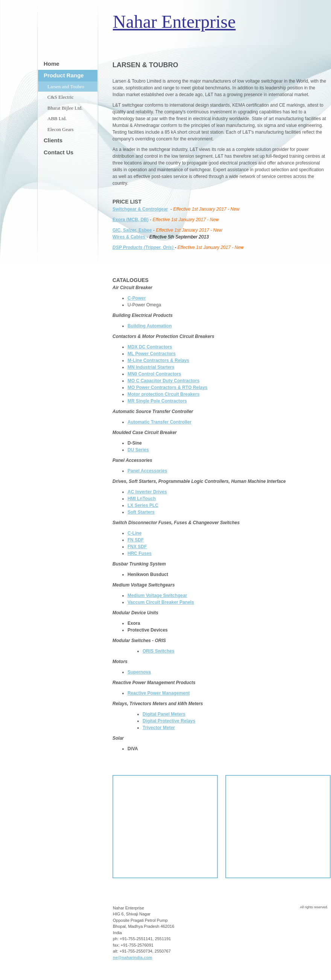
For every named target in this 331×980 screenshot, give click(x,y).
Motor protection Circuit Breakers (163, 394)
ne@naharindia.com (133, 957)
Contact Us (58, 152)
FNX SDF (137, 547)
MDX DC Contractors (150, 347)
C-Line (134, 533)
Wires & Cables (130, 237)
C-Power (137, 298)
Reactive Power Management (159, 693)
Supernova (139, 672)
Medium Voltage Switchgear (157, 596)
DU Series (138, 450)
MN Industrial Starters (151, 367)
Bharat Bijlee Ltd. (65, 108)
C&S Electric (61, 97)
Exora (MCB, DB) (131, 220)
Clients (53, 140)
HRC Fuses (140, 553)
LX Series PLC (143, 505)
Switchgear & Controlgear (140, 209)
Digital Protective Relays (169, 721)
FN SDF (136, 540)
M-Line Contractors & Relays (158, 360)
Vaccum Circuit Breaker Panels (161, 602)
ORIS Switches (159, 651)
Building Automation (150, 326)
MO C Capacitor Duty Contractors (163, 381)
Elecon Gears (61, 129)
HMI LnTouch (142, 499)
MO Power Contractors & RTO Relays (168, 387)
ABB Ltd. (57, 118)
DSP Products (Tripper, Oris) (143, 247)
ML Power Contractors (152, 354)
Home (52, 64)
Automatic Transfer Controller (159, 422)
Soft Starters (141, 512)
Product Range (64, 75)
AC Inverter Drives (147, 492)
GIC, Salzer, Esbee (132, 230)
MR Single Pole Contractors (157, 401)
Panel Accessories (147, 471)
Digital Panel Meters (164, 714)
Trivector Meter (159, 728)
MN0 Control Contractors (154, 374)
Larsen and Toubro (66, 87)
